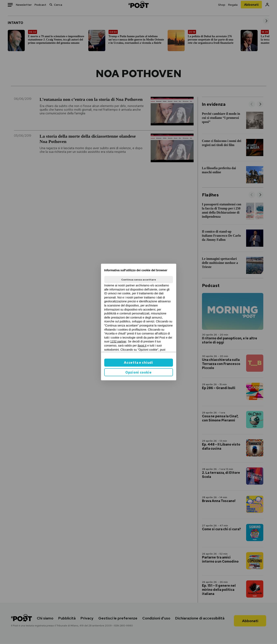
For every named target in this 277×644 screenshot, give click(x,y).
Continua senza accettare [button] (139, 280)
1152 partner (118, 341)
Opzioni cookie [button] (138, 372)
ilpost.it (142, 346)
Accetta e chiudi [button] (138, 363)
